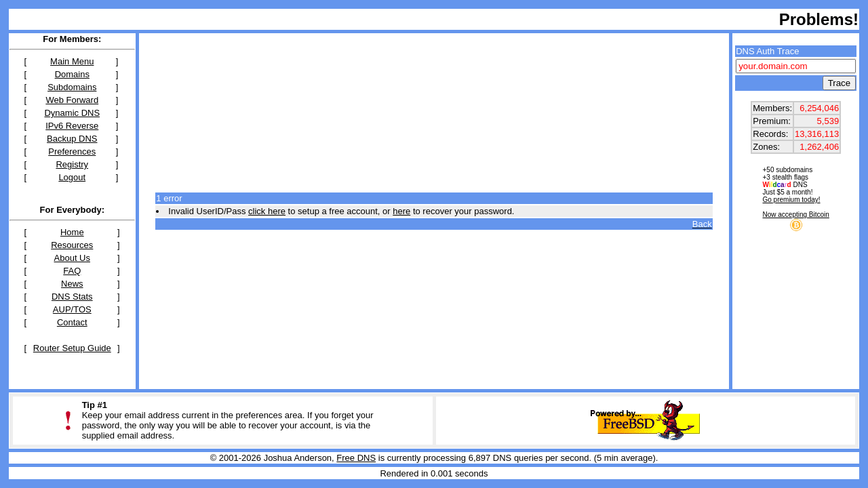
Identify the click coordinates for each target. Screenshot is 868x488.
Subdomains (72, 87)
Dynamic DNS (72, 113)
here (401, 211)
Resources (72, 245)
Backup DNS (72, 139)
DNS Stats (72, 297)
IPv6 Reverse (72, 126)
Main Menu (72, 61)
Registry (72, 164)
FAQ (72, 271)
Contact (72, 322)
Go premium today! (792, 200)
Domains (72, 74)
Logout (72, 177)
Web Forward (72, 100)
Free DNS (356, 458)
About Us (72, 258)
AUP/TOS (72, 309)
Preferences (72, 151)
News (72, 284)
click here (267, 211)
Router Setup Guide (72, 348)
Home (72, 232)
